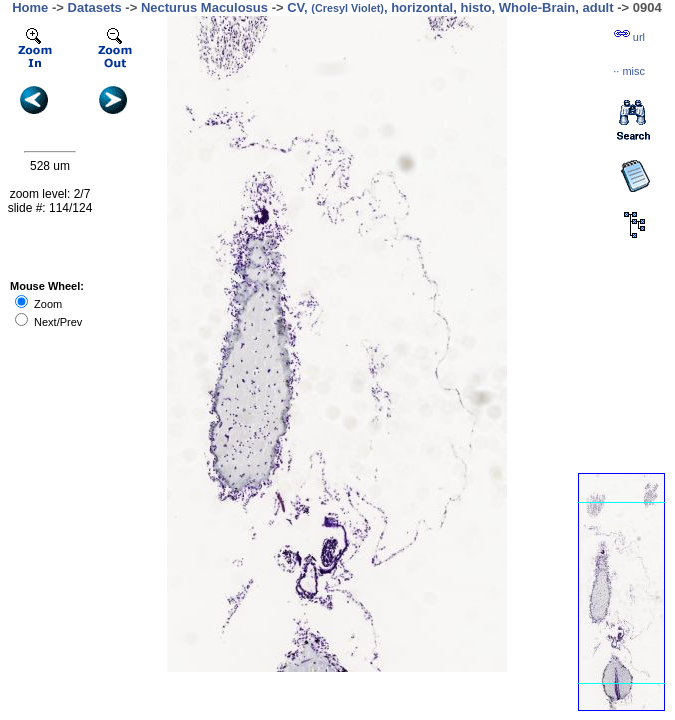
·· (629, 71)
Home (30, 7)
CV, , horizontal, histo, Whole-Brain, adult (450, 7)
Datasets (95, 7)
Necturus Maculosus (204, 7)
